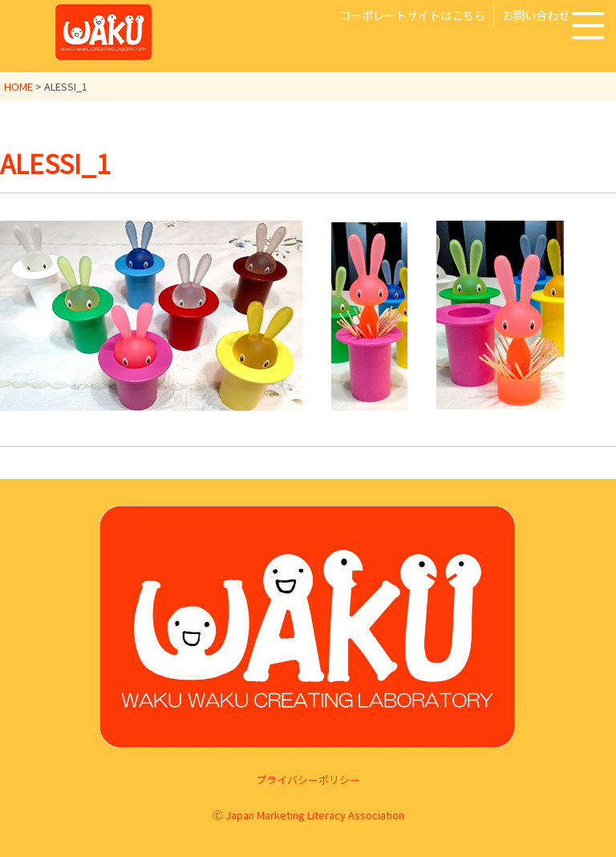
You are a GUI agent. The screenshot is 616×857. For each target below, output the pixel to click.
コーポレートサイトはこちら (412, 15)
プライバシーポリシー (308, 779)
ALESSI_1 (55, 163)
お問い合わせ (536, 15)
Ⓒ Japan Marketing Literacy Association (308, 815)
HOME (18, 86)
